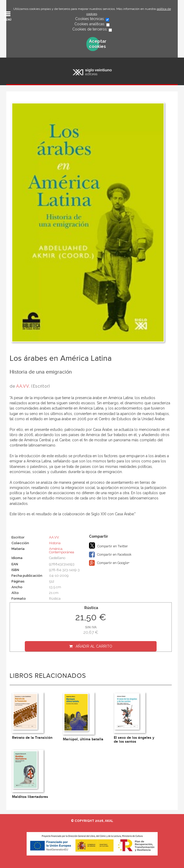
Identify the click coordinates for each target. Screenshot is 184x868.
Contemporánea (62, 552)
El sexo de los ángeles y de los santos (134, 740)
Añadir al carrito (94, 646)
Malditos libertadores (30, 797)
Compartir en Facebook (110, 555)
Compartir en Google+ (109, 563)
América (56, 549)
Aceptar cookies (94, 44)
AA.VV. (23, 386)
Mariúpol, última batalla (83, 739)
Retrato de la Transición (32, 738)
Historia (55, 543)
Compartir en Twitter (108, 545)
